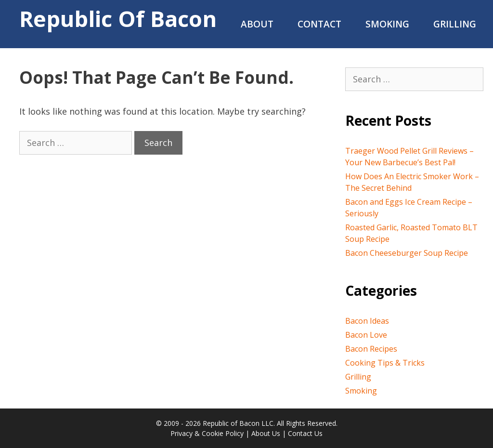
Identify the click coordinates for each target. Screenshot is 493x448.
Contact (319, 24)
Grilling (455, 24)
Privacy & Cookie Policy (207, 433)
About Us (266, 433)
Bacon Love (366, 335)
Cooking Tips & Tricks (385, 363)
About (257, 24)
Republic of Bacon (118, 19)
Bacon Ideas (367, 321)
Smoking (387, 24)
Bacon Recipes (371, 349)
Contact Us (305, 433)
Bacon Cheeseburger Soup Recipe (407, 253)
